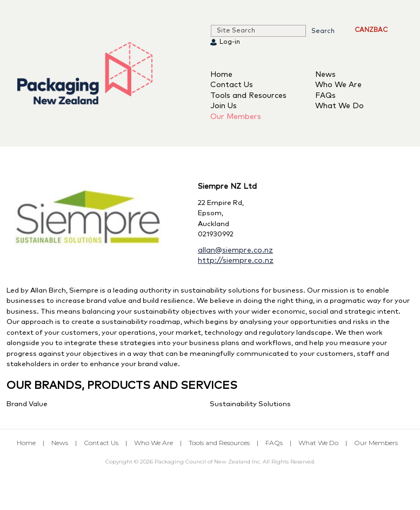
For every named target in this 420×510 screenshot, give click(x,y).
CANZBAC (371, 30)
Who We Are (338, 85)
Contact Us (232, 85)
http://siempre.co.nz (236, 261)
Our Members (236, 117)
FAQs (325, 96)
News (325, 75)
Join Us (224, 106)
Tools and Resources (248, 96)
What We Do (339, 106)
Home (221, 75)
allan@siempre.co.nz (235, 250)
